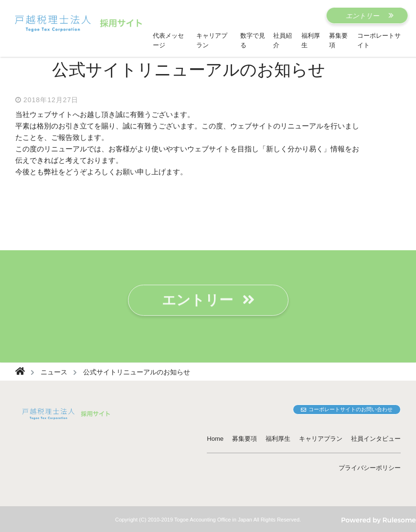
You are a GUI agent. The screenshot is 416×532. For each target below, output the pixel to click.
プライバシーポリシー (370, 468)
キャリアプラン (321, 439)
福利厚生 (278, 439)
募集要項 (245, 439)
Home (215, 439)
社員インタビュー (376, 439)
